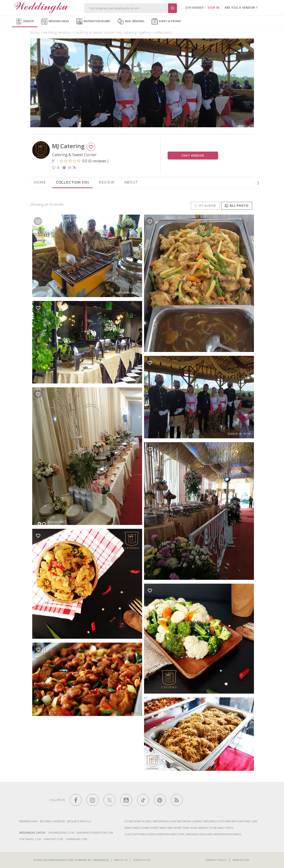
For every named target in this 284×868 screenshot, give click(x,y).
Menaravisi (101, 860)
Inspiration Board (93, 21)
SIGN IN (214, 8)
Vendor (25, 21)
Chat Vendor (193, 156)
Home (40, 182)
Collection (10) (72, 182)
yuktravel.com (30, 839)
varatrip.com (53, 839)
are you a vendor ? (241, 8)
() (84, 161)
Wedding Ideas (55, 21)
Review (107, 182)
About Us (121, 860)
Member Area (28, 821)
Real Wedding (131, 21)
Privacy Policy (216, 860)
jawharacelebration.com (95, 833)
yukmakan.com (76, 839)
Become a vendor (52, 821)
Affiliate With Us (79, 821)
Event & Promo (166, 21)
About (131, 182)
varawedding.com (61, 833)
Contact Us (141, 860)
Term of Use (241, 860)
